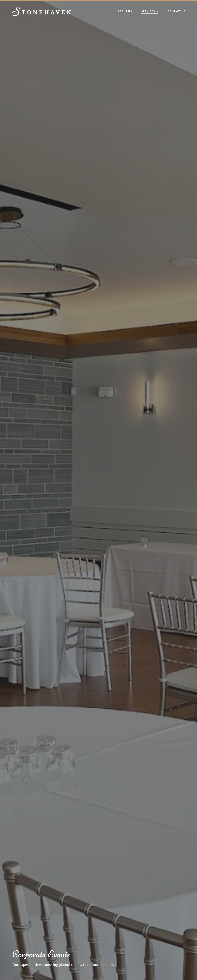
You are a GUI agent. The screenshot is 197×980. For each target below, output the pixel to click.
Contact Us (176, 12)
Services (147, 12)
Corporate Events (41, 954)
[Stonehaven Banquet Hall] (43, 12)
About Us (124, 12)
